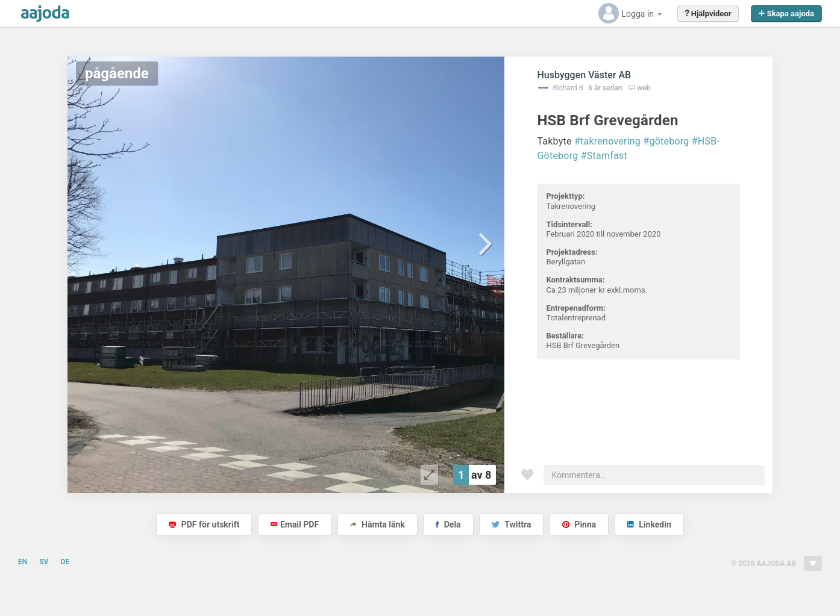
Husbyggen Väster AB (584, 75)
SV (44, 562)
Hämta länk (378, 524)
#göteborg (666, 141)
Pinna (579, 524)
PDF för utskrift (204, 524)
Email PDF (295, 524)
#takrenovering (607, 141)
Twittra (511, 524)
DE (65, 562)
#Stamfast (604, 156)
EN (23, 562)
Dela (448, 524)
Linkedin (649, 524)
